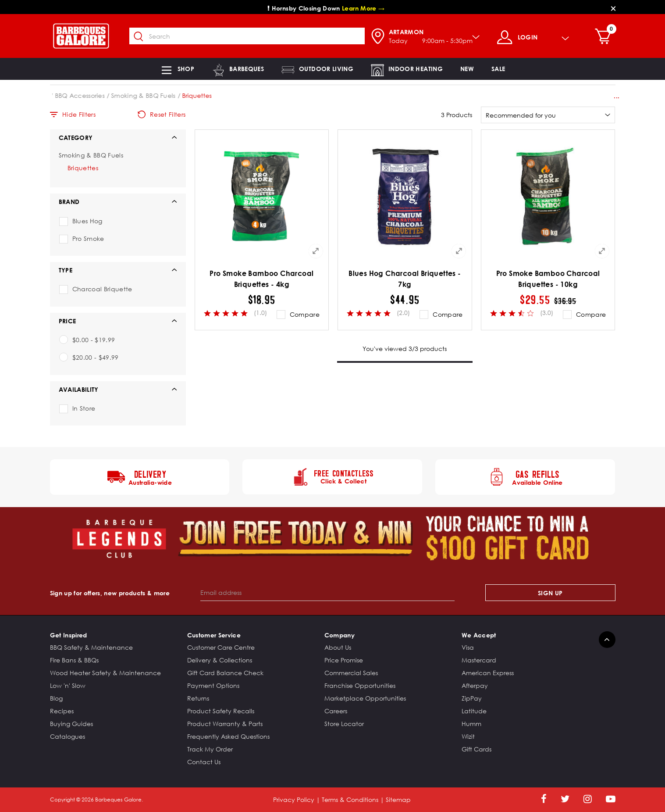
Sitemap (398, 799)
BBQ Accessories (141, 95)
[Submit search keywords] (143, 37)
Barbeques (92, 95)
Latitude (474, 711)
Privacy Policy (294, 799)
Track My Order (210, 749)
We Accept (479, 635)
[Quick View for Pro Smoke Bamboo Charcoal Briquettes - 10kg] (602, 251)
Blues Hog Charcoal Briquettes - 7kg (405, 279)
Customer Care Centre (221, 647)
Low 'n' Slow (68, 685)
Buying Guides (71, 724)
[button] (177, 69)
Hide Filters (73, 114)
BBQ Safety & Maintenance (91, 647)
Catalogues (68, 736)
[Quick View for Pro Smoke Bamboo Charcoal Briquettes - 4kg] (316, 251)
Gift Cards (477, 749)
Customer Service (214, 635)
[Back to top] (607, 640)
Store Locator (344, 724)
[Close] (613, 8)
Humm (471, 724)
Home (59, 95)
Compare (305, 314)
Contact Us (204, 762)
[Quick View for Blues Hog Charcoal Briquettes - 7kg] (459, 251)
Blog (56, 698)
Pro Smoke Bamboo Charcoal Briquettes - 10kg (548, 279)
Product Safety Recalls (221, 711)
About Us (338, 647)
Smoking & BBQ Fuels (205, 95)
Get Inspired (69, 635)
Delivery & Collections (220, 660)
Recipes (62, 711)
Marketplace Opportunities (365, 698)
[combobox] (252, 36)
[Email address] (328, 593)
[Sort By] (548, 115)
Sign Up (550, 593)
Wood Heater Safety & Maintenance (105, 673)
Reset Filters (162, 114)
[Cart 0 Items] (608, 37)
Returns (198, 698)
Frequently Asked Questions (228, 736)
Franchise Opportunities (360, 685)
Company (340, 635)
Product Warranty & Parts (225, 724)
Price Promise (344, 660)
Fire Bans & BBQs (74, 660)
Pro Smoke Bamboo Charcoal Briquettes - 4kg (261, 279)
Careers (336, 711)
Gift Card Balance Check (225, 673)
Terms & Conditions (350, 799)
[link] (467, 69)
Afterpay (475, 685)
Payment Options (213, 685)
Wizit (468, 736)
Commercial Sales (351, 673)
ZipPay (472, 698)
